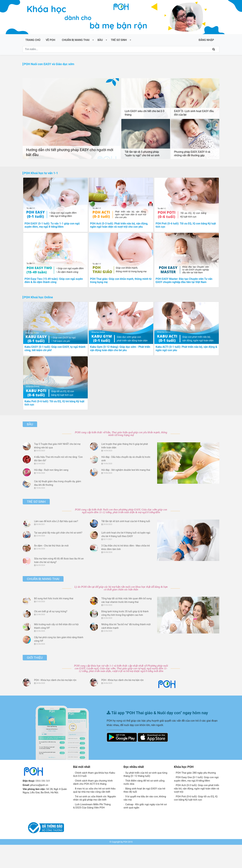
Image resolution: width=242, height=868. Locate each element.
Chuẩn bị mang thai (76, 40)
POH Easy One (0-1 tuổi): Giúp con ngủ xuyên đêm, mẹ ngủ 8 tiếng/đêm (196, 802)
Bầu (100, 40)
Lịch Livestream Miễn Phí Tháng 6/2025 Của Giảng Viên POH (92, 829)
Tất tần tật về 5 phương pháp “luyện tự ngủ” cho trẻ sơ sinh (142, 154)
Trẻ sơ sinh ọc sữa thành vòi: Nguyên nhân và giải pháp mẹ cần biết (95, 821)
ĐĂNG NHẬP (206, 40)
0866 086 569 (43, 804)
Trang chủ (33, 40)
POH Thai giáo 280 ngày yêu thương (195, 796)
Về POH (50, 40)
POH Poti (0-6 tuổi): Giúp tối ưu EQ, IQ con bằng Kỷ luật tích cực (196, 821)
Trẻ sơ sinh (119, 40)
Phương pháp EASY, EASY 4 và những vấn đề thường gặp (192, 154)
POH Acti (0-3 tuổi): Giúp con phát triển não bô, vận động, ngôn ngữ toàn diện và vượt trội (197, 812)
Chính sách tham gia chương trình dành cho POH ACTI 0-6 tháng (93, 806)
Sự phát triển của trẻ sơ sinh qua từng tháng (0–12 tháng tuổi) (145, 798)
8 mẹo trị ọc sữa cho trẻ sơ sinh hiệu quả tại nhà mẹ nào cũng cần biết (94, 813)
